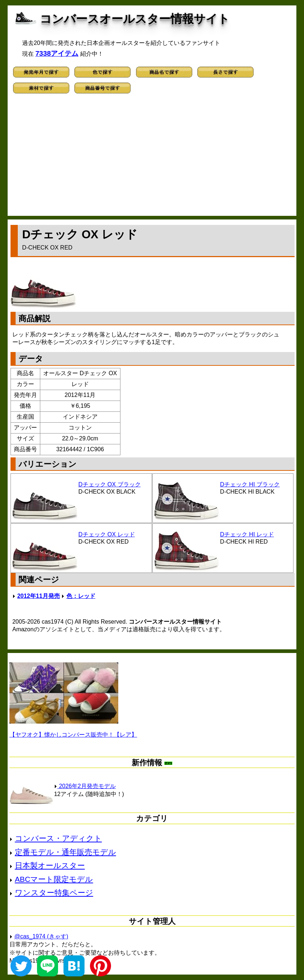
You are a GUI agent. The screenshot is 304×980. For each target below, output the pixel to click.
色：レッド (81, 596)
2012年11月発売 (38, 596)
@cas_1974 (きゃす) (41, 936)
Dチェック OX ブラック (110, 484)
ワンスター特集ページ (54, 893)
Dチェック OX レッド (107, 534)
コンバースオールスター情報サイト (135, 19)
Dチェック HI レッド (247, 534)
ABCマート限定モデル (54, 879)
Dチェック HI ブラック (250, 484)
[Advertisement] (152, 158)
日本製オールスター (50, 865)
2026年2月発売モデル (85, 786)
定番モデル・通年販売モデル (65, 852)
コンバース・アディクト (58, 838)
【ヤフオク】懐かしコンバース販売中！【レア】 (73, 735)
